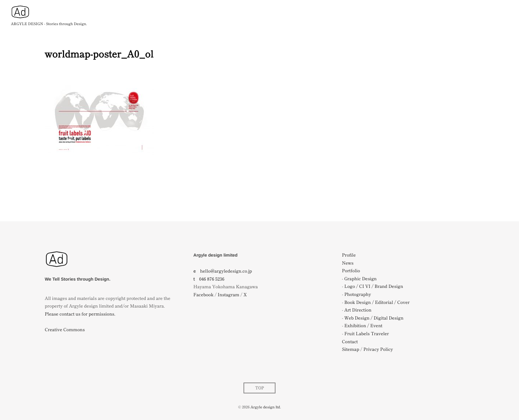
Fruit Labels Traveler (367, 334)
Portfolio (351, 271)
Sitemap (351, 349)
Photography (358, 294)
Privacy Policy (378, 349)
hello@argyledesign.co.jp (226, 271)
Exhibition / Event (363, 326)
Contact (350, 342)
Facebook (203, 295)
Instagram (228, 295)
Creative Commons (65, 330)
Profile (349, 255)
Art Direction (358, 310)
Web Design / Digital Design (374, 318)
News (348, 263)
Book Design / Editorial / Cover (377, 302)
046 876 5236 (212, 279)
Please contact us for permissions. (80, 314)
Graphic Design (360, 279)
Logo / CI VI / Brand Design (374, 286)
